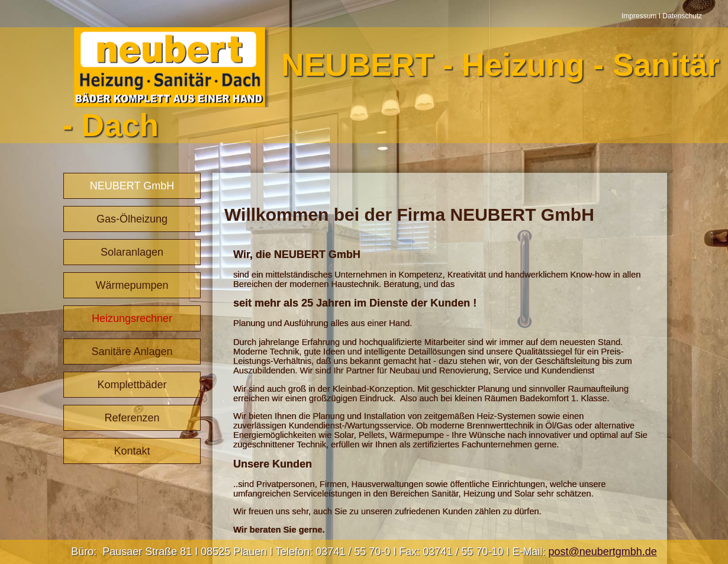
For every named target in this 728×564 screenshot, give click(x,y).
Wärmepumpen (132, 285)
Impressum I (642, 16)
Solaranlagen (132, 252)
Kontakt (132, 451)
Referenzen (132, 418)
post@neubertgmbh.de (602, 552)
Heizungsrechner (132, 318)
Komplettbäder (132, 385)
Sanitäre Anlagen (132, 352)
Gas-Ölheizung (132, 219)
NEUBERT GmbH (132, 186)
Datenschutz (682, 16)
